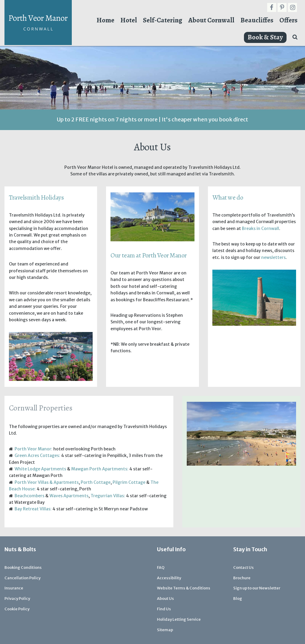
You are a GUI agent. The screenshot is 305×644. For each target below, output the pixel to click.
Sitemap (165, 630)
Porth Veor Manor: (34, 449)
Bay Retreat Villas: (33, 509)
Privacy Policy (17, 599)
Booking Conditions (23, 567)
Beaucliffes (257, 20)
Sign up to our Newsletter (257, 588)
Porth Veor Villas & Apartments (47, 482)
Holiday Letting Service (179, 619)
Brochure (242, 578)
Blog (238, 599)
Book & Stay (265, 37)
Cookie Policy (17, 609)
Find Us (164, 609)
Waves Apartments (69, 496)
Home (105, 20)
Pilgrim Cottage (129, 482)
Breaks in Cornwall (260, 228)
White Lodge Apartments (40, 469)
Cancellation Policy (22, 578)
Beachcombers (29, 496)
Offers (288, 20)
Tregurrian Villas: (108, 496)
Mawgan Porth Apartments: (100, 469)
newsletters (273, 257)
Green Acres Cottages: (37, 455)
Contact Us (243, 567)
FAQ (161, 567)
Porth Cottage (96, 482)
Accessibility (169, 578)
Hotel (129, 20)
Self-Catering (163, 20)
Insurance (14, 588)
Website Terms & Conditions (184, 588)
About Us (165, 599)
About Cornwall (211, 20)
